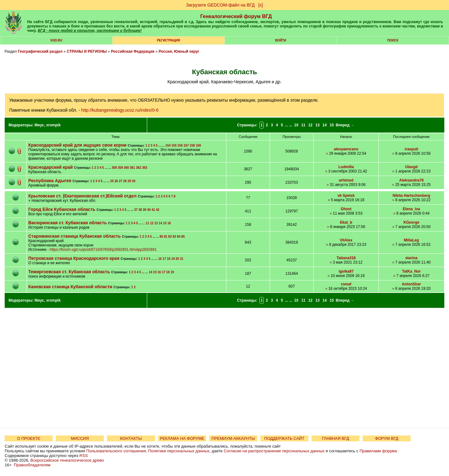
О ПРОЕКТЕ (29, 438)
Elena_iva (411, 209)
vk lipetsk (346, 196)
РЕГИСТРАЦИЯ (168, 40)
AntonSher (411, 284)
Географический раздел (40, 51)
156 (180, 146)
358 (114, 168)
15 (332, 125)
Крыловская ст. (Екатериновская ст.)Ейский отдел (82, 196)
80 (161, 237)
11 (303, 125)
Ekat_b (346, 222)
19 (173, 259)
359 (121, 168)
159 (198, 146)
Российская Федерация (133, 51)
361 (132, 168)
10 (296, 125)
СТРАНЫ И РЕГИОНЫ (87, 51)
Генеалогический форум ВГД (236, 16)
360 (126, 168)
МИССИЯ (80, 438)
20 (177, 259)
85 (183, 237)
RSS (84, 456)
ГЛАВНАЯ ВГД (336, 438)
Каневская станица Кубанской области (70, 287)
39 (145, 210)
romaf (346, 284)
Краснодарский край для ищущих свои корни (77, 145)
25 (112, 181)
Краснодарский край (51, 167)
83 (174, 237)
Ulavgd (411, 167)
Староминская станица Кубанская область (75, 236)
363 (145, 168)
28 (125, 181)
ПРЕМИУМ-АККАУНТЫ (233, 438)
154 (168, 146)
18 (169, 259)
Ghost (346, 209)
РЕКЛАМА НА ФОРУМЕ (182, 438)
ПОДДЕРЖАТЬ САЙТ (285, 438)
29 (129, 181)
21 (182, 259)
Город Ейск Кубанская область (62, 209)
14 (324, 125)
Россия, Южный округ (179, 51)
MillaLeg (411, 240)
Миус (39, 125)
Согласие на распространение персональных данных (274, 451)
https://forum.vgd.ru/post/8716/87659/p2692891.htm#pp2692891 (103, 250)
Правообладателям (32, 465)
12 (310, 125)
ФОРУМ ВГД (387, 438)
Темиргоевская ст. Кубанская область (69, 272)
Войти (280, 40)
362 (139, 168)
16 (169, 223)
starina (411, 258)
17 (164, 259)
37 (136, 210)
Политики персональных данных (179, 451)
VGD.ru (56, 40)
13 (318, 125)
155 (174, 146)
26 (116, 181)
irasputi (411, 149)
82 (170, 237)
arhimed (346, 180)
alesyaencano (346, 149)
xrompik (53, 125)
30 (134, 181)
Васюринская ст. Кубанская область (68, 223)
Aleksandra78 (411, 180)
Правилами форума (378, 451)
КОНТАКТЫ (131, 438)
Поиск (393, 40)
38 (140, 210)
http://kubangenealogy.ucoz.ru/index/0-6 (120, 110)
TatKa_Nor (411, 271)
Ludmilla (346, 167)
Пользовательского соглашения (116, 451)
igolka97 (346, 271)
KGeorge (411, 222)
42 (158, 210)
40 (149, 210)
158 (192, 146)
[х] (261, 5)
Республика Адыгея (50, 181)
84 (179, 237)
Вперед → (345, 125)
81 (166, 237)
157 (186, 146)
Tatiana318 (346, 258)
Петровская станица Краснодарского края (74, 258)
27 (121, 181)
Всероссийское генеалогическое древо (67, 460)
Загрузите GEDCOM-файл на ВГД (220, 5)
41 (153, 210)
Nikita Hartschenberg (411, 196)
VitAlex (346, 240)
